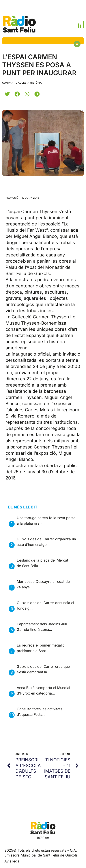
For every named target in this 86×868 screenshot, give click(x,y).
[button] (7, 94)
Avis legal (12, 861)
